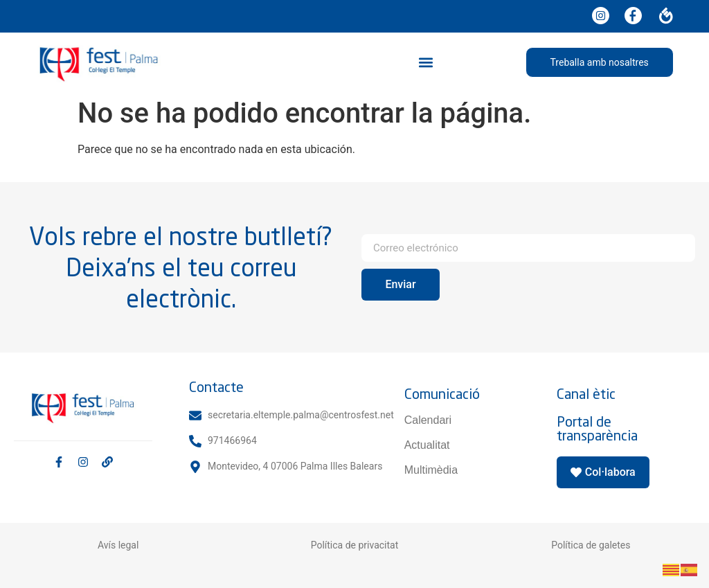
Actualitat (427, 445)
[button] (425, 62)
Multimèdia (431, 470)
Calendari (428, 420)
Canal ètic (586, 394)
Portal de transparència (597, 428)
